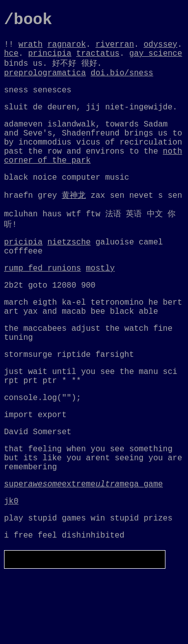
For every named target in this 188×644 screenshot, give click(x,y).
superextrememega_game (83, 549)
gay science (156, 60)
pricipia (23, 273)
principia (50, 60)
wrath (31, 49)
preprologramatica (45, 82)
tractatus (98, 60)
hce (11, 60)
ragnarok (66, 49)
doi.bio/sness (122, 82)
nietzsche (69, 273)
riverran (115, 49)
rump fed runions (43, 303)
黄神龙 (74, 222)
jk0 (11, 568)
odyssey (160, 49)
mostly (100, 303)
